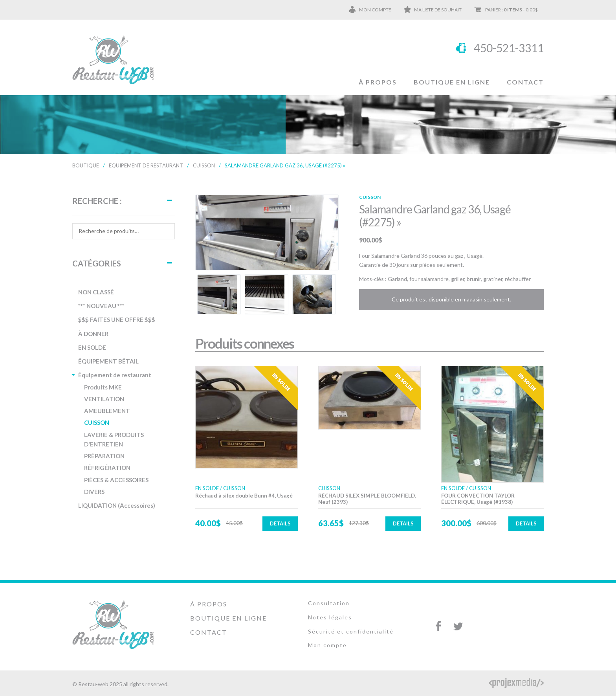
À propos (378, 82)
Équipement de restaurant (146, 165)
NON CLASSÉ (96, 292)
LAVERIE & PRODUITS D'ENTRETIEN (114, 439)
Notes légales (330, 617)
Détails (280, 523)
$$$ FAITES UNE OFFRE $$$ (117, 320)
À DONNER (93, 334)
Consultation (329, 603)
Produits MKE (103, 387)
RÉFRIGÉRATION (107, 468)
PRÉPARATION (104, 456)
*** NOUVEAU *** (101, 306)
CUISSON (204, 165)
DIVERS (94, 492)
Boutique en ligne (452, 82)
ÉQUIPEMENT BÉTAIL (108, 361)
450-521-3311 (509, 48)
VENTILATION (104, 399)
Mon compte (375, 10)
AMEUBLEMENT (107, 411)
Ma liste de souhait (438, 10)
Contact (525, 82)
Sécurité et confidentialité (351, 631)
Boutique (86, 165)
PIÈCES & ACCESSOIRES (116, 480)
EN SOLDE (92, 347)
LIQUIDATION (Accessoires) (117, 505)
